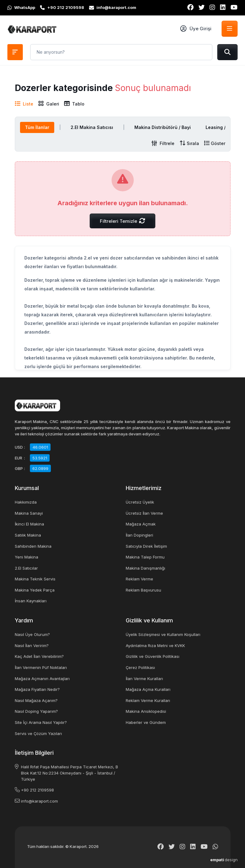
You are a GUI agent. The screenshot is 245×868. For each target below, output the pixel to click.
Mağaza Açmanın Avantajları (42, 679)
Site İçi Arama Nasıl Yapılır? (41, 722)
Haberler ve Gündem (146, 722)
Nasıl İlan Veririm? (32, 646)
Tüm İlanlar (37, 127)
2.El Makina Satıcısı (92, 127)
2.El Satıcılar (26, 568)
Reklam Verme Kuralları (148, 700)
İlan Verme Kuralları (144, 679)
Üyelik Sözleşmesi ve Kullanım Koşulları (163, 634)
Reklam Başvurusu (143, 590)
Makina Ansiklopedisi (146, 711)
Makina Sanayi (29, 513)
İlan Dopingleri (139, 535)
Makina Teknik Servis (35, 579)
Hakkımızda (26, 502)
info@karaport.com (39, 801)
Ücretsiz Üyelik (140, 502)
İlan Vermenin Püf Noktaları (41, 667)
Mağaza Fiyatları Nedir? (37, 689)
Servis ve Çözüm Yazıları (38, 733)
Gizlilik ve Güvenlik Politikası (153, 656)
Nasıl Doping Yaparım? (36, 711)
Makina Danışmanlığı (145, 568)
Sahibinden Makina (33, 546)
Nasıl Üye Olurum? (32, 634)
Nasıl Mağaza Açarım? (36, 700)
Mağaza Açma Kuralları (148, 689)
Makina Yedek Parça (35, 590)
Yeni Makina (27, 557)
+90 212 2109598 (37, 790)
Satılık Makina (28, 535)
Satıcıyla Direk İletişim (146, 546)
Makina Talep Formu (145, 557)
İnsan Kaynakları (31, 601)
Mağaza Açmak (141, 524)
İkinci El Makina (29, 524)
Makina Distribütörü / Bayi (163, 127)
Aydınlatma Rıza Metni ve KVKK (155, 646)
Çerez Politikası (140, 667)
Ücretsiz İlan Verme (144, 513)
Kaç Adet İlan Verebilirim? (39, 656)
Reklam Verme (139, 579)
